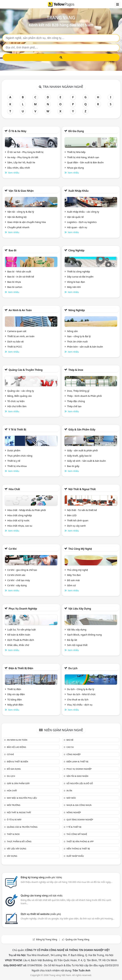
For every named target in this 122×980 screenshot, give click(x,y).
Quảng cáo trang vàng (41, 895)
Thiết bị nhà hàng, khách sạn (83, 157)
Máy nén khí (74, 287)
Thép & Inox (76, 370)
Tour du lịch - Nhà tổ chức (81, 694)
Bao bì (12, 250)
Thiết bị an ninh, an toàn (21, 336)
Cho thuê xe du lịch (78, 699)
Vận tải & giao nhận (21, 191)
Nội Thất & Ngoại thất (82, 489)
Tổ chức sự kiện (16, 401)
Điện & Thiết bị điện (21, 668)
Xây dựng (12, 856)
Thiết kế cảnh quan (78, 520)
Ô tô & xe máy (17, 131)
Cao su (70, 747)
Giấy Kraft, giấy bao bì (79, 456)
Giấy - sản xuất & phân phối (82, 450)
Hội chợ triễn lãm (17, 406)
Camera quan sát (17, 331)
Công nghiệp (76, 250)
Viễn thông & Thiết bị (78, 849)
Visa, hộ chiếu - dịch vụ (80, 705)
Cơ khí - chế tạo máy (19, 580)
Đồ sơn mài (73, 580)
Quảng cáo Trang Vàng (77, 939)
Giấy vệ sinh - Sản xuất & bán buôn (86, 461)
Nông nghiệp (77, 310)
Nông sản (72, 331)
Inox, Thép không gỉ (78, 391)
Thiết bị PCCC (15, 347)
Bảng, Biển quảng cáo (20, 396)
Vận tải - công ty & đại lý (21, 212)
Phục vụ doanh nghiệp (23, 609)
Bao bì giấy (73, 466)
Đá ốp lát (72, 640)
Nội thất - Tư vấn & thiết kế (82, 510)
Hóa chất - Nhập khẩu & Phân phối (27, 510)
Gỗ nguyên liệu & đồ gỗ (80, 783)
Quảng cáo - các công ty (21, 391)
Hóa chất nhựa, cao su (20, 526)
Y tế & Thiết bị (17, 429)
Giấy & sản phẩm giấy (82, 429)
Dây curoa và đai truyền (80, 277)
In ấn (69, 791)
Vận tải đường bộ (17, 217)
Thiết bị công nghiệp (78, 271)
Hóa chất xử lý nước (18, 520)
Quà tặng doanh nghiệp (80, 820)
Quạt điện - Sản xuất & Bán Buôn (85, 162)
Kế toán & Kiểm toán (19, 635)
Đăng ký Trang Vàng (47, 939)
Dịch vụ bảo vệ (15, 341)
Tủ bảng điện (15, 699)
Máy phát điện (15, 705)
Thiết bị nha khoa (17, 466)
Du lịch (73, 668)
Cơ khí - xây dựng (17, 585)
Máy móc (71, 798)
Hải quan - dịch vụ (77, 227)
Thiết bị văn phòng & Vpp (80, 841)
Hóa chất (14, 489)
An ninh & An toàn (20, 310)
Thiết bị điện (14, 689)
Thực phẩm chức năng (20, 456)
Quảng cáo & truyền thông (26, 370)
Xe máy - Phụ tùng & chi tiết (23, 157)
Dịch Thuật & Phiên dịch (21, 640)
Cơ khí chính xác (16, 575)
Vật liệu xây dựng (80, 609)
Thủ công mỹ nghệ (80, 549)
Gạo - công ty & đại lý (79, 336)
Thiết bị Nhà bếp (76, 152)
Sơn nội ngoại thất (77, 645)
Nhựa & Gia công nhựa (79, 805)
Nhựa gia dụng (75, 168)
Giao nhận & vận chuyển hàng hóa (27, 222)
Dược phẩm (14, 450)
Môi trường (14, 805)
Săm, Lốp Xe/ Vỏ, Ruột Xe (21, 162)
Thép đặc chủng (76, 401)
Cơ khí (13, 549)
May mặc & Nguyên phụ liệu (22, 798)
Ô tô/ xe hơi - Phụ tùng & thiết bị (25, 152)
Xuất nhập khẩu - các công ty (83, 212)
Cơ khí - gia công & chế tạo (22, 570)
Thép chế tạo (74, 406)
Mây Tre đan (74, 575)
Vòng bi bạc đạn (76, 282)
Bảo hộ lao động (16, 747)
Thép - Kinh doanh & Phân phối (84, 396)
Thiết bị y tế (14, 461)
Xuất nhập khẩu (78, 191)
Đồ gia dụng (76, 131)
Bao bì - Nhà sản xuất (19, 271)
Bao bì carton (15, 287)
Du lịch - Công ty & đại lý (81, 689)
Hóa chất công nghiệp (20, 515)
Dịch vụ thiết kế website (41, 914)
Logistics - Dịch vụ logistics (82, 222)
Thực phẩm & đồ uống (19, 841)
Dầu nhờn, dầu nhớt (19, 168)
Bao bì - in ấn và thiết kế (21, 277)
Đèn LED (72, 515)
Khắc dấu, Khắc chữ (18, 645)
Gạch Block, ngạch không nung (84, 635)
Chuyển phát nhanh (18, 227)
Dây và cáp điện (16, 694)
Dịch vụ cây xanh (76, 526)
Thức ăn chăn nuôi (77, 341)
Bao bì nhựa (14, 282)
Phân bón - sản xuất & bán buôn (85, 347)
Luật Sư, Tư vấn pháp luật (22, 629)
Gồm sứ (71, 585)
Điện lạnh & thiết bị (77, 762)
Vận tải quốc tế (75, 217)
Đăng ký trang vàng (41, 877)
